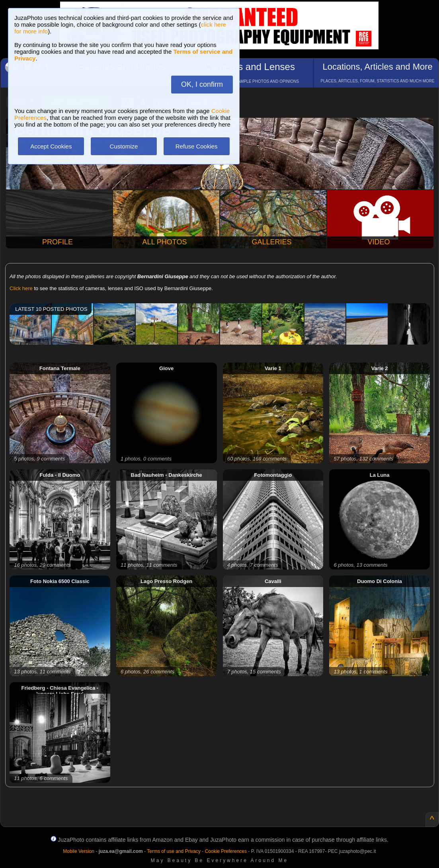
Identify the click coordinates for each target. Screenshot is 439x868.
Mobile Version (79, 851)
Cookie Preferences (226, 851)
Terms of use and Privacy (174, 851)
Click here (21, 288)
